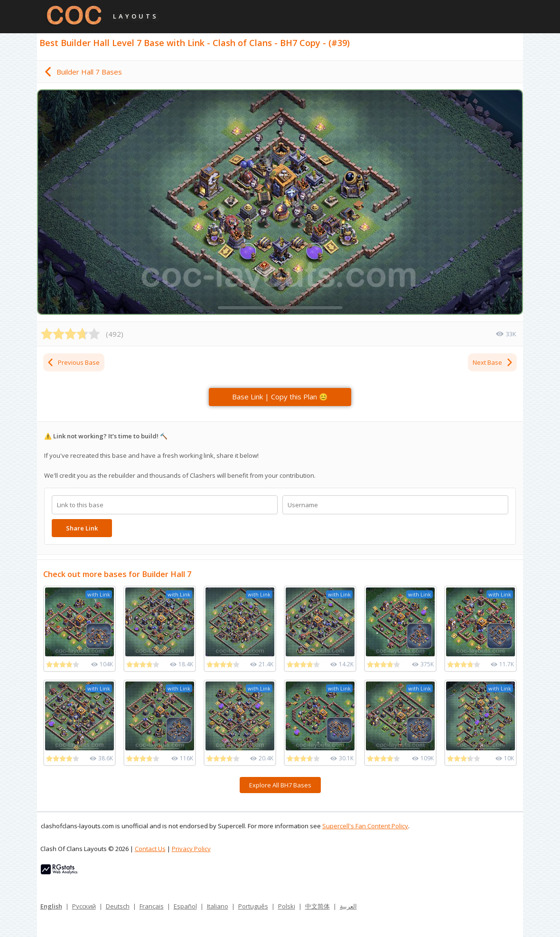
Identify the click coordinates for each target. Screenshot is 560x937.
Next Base (493, 362)
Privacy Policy (191, 849)
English (51, 906)
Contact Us (150, 849)
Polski (287, 906)
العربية (348, 906)
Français (152, 906)
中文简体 (317, 906)
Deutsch (118, 906)
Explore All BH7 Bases (280, 785)
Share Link (82, 528)
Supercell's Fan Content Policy (365, 826)
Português (253, 906)
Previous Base (73, 362)
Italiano (218, 906)
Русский (84, 906)
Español (185, 906)
